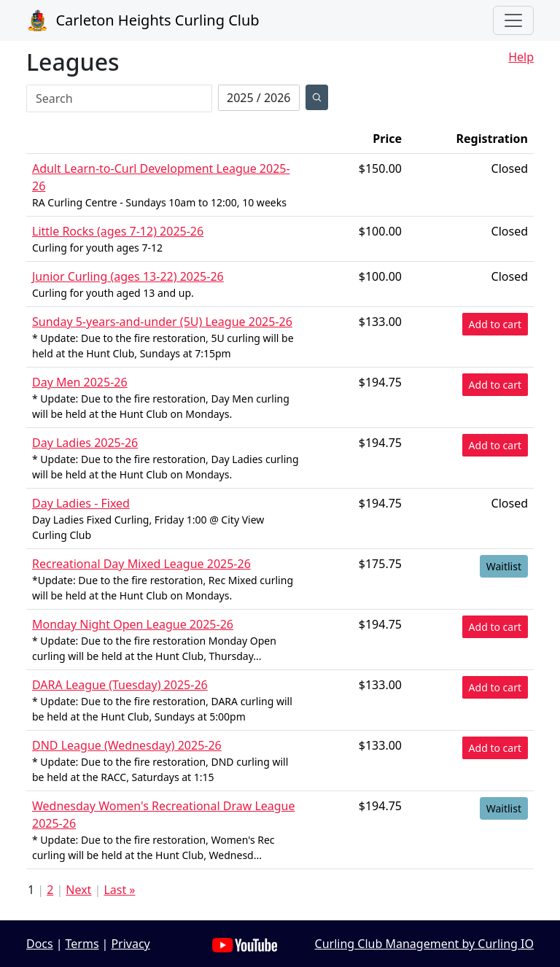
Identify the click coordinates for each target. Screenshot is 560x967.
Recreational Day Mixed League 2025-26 (141, 564)
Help (521, 57)
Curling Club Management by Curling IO (424, 944)
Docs (40, 944)
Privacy (130, 944)
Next (78, 890)
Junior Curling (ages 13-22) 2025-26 (128, 276)
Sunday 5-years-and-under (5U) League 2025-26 (162, 322)
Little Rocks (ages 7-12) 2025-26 (118, 231)
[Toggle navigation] (513, 20)
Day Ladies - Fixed (81, 503)
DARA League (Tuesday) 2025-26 (120, 685)
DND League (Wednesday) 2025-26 (127, 745)
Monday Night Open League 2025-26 (133, 624)
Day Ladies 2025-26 (85, 443)
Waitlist (504, 566)
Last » (119, 890)
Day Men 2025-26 (80, 382)
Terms (82, 944)
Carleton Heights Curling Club (143, 20)
